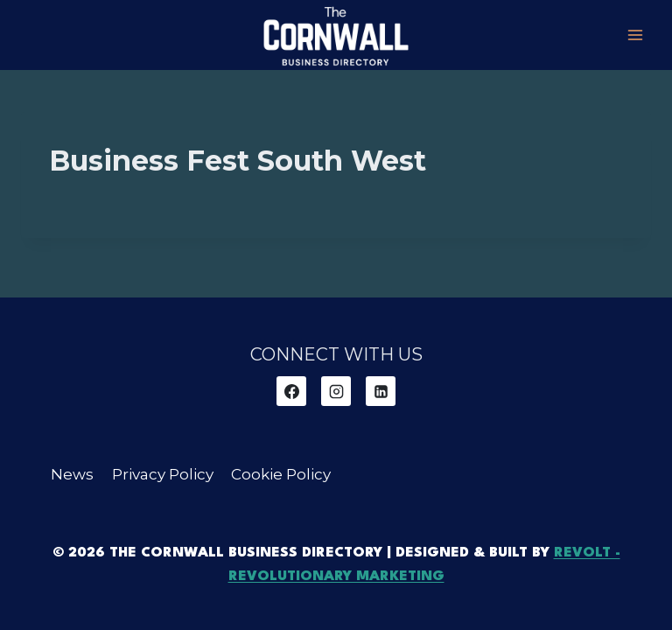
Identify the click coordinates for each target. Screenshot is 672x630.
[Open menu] (635, 35)
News (72, 474)
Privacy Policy (163, 474)
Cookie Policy (281, 474)
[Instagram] (336, 391)
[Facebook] (291, 391)
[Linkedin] (381, 391)
